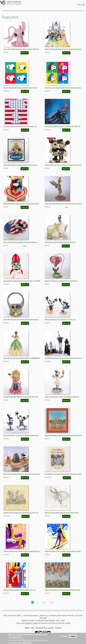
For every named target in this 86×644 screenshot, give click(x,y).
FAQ (33, 628)
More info (27, 643)
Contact (58, 628)
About (27, 628)
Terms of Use (41, 628)
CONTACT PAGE (31, 623)
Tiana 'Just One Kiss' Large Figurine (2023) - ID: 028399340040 (21, 358)
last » (52, 602)
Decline (64, 636)
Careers (51, 628)
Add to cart (25, 53)
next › (44, 602)
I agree (73, 636)
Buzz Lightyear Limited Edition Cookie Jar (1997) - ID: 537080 (22, 281)
